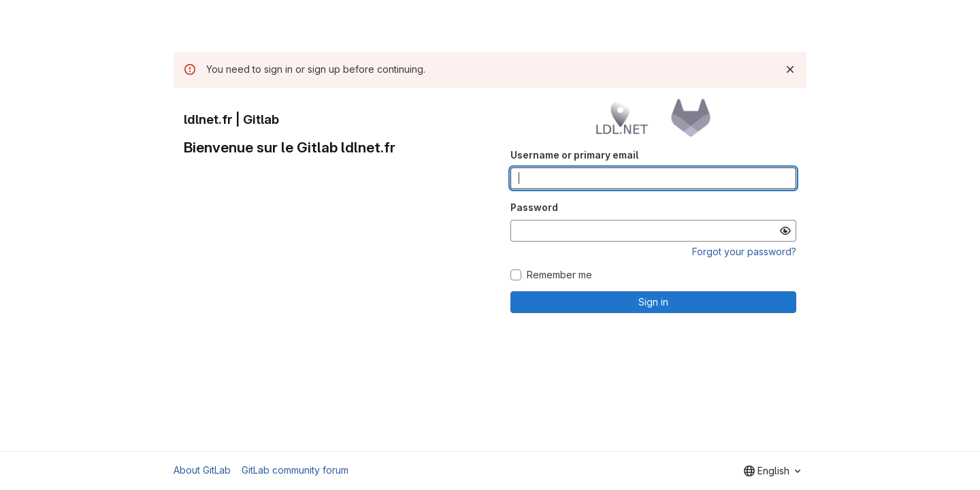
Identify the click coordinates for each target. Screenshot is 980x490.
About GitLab (202, 470)
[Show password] (785, 231)
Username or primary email (574, 155)
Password (534, 207)
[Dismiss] (790, 69)
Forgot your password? (744, 251)
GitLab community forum (295, 470)
